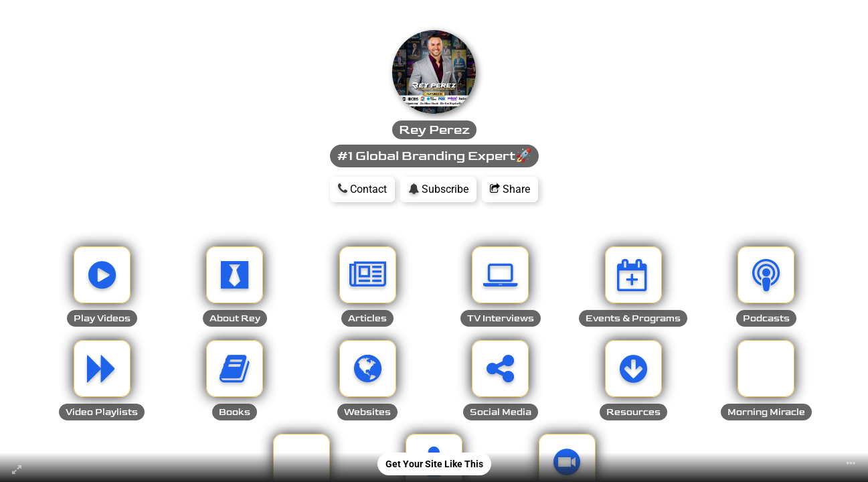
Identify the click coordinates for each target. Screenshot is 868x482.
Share (510, 189)
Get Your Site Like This (434, 464)
